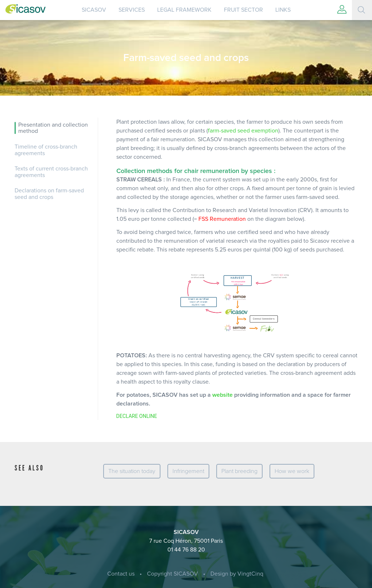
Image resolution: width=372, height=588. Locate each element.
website (222, 395)
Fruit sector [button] (243, 10)
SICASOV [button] (94, 10)
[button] (342, 10)
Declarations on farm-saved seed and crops (49, 194)
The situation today (132, 471)
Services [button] (132, 10)
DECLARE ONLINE (137, 416)
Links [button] (283, 10)
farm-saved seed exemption (243, 131)
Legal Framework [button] (184, 10)
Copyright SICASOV (173, 574)
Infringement (188, 471)
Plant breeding (239, 471)
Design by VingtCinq (237, 574)
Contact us (121, 574)
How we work (292, 471)
